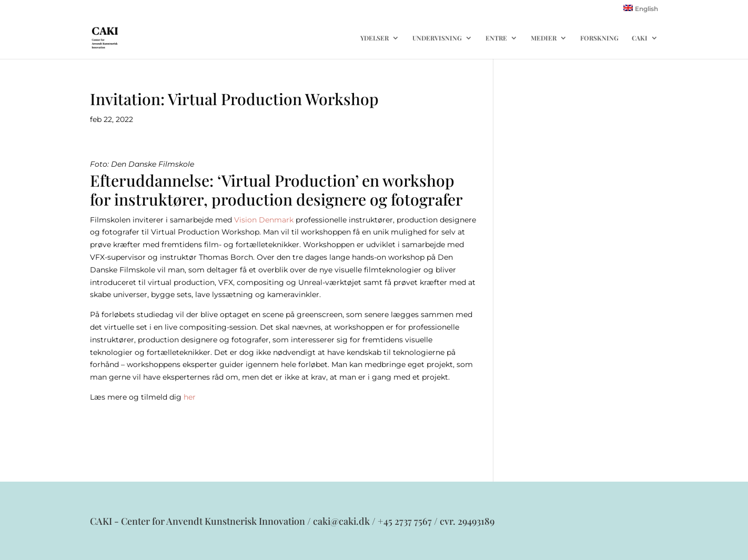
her (190, 397)
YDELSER (375, 38)
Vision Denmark (264, 220)
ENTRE (496, 38)
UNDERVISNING (437, 38)
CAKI (640, 38)
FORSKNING (599, 38)
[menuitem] (641, 11)
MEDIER (544, 38)
